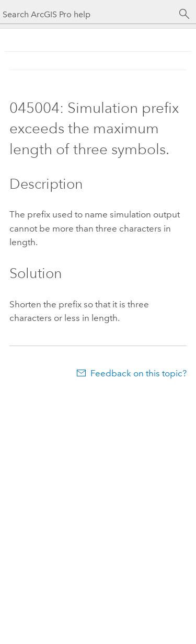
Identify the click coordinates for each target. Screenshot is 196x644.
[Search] (185, 14)
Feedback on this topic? (139, 373)
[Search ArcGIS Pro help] (88, 14)
